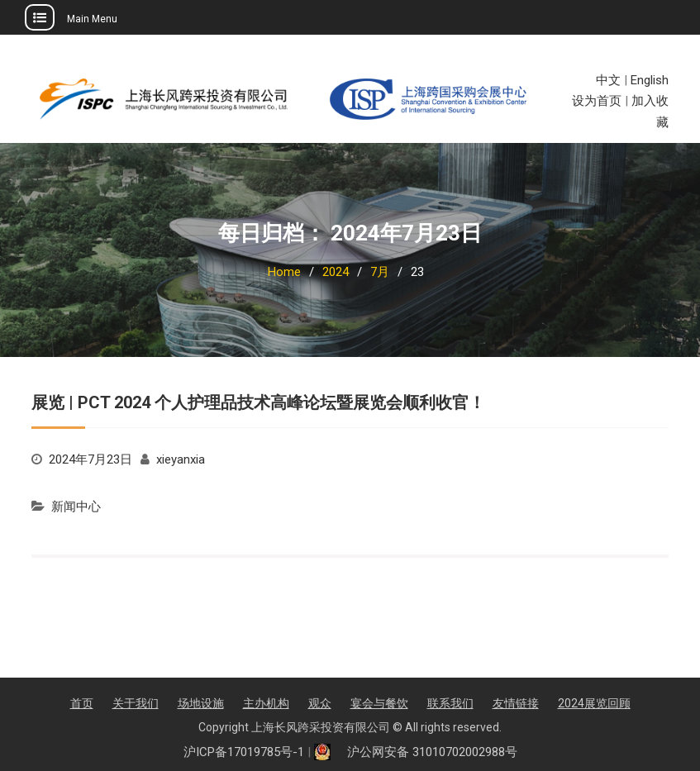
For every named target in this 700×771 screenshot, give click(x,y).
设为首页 (597, 101)
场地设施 (201, 703)
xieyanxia (181, 459)
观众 (320, 703)
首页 (82, 703)
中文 (608, 80)
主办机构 (266, 703)
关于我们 (136, 703)
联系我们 (450, 703)
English (650, 80)
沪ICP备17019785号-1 (244, 752)
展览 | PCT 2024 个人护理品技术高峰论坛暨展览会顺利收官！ (258, 402)
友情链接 (516, 703)
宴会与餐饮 (379, 703)
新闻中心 (76, 507)
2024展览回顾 (594, 703)
